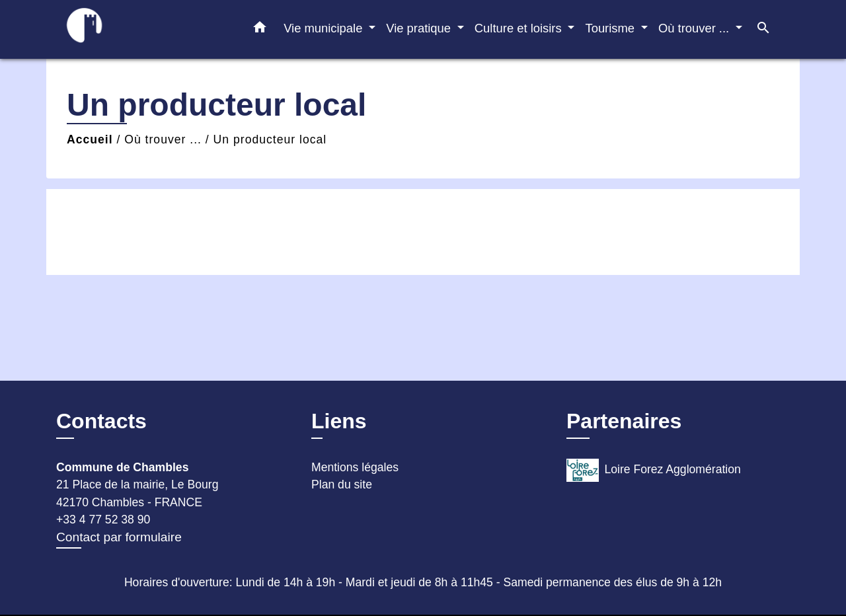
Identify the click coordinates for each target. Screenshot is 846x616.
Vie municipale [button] (325, 28)
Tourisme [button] (611, 28)
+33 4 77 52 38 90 (103, 520)
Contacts (101, 421)
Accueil (90, 139)
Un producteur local (270, 139)
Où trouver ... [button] (695, 28)
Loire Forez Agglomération (654, 470)
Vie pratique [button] (420, 28)
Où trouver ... (163, 139)
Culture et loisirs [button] (520, 28)
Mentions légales (355, 467)
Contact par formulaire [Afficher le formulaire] (119, 537)
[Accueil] (139, 29)
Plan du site (342, 484)
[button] (260, 30)
